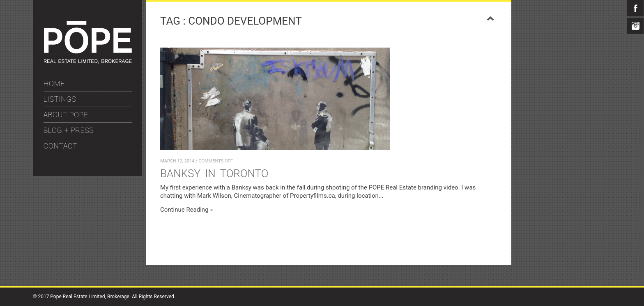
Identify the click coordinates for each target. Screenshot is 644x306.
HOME (54, 83)
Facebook (635, 8)
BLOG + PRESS (69, 130)
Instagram (635, 26)
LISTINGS (60, 99)
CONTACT (61, 146)
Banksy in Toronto (214, 174)
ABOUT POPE (66, 115)
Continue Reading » (186, 210)
